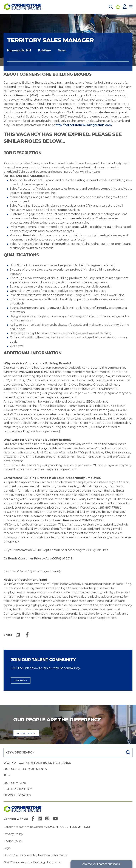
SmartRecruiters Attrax (69, 827)
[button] (111, 7)
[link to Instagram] (47, 819)
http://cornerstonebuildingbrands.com (84, 125)
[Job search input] (63, 753)
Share (8, 635)
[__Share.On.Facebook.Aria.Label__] (27, 635)
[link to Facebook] (33, 819)
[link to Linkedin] (40, 819)
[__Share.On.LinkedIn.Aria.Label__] (18, 635)
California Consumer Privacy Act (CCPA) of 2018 (38, 558)
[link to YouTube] (55, 819)
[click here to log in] (125, 7)
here (55, 495)
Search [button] (128, 753)
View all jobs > (26, 733)
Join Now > (21, 680)
